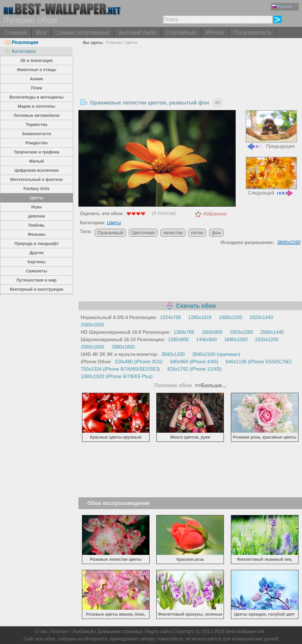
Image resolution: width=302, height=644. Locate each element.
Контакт (60, 631)
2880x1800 (123, 347)
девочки (36, 216)
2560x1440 (272, 332)
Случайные (181, 32)
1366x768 (184, 332)
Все (41, 32)
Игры (37, 207)
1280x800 (178, 340)
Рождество (36, 143)
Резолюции (21, 42)
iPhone (215, 32)
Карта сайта (159, 631)
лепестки (173, 233)
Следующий (271, 176)
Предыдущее (271, 129)
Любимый (83, 631)
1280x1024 (200, 317)
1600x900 (212, 332)
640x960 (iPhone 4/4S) (194, 362)
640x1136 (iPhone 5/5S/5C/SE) (258, 362)
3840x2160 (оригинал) (216, 354)
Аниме (36, 79)
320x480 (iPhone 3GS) (139, 362)
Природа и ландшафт (37, 243)
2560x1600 (92, 347)
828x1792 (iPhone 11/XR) (194, 369)
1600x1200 (230, 317)
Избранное (215, 214)
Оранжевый (110, 233)
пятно (197, 233)
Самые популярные (82, 32)
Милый (37, 161)
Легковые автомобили (37, 115)
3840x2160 (289, 242)
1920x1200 (266, 340)
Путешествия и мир (37, 280)
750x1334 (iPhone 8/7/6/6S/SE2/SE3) (120, 369)
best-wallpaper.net (245, 631)
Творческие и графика (37, 152)
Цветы (36, 198)
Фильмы (37, 234)
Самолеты (37, 271)
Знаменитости (37, 134)
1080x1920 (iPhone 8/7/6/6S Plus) (117, 376)
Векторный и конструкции (37, 289)
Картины (37, 262)
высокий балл (137, 32)
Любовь (37, 225)
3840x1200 (173, 354)
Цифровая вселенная (37, 170)
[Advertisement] (190, 91)
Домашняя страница (120, 631)
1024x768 (170, 317)
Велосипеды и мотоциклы (37, 97)
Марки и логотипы (36, 106)
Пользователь (252, 32)
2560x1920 (92, 325)
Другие (37, 253)
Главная (16, 32)
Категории (20, 51)
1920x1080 (241, 332)
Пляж (36, 88)
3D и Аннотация (37, 61)
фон (216, 233)
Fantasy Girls (37, 189)
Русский (282, 6)
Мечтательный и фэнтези (37, 179)
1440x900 (206, 340)
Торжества (36, 125)
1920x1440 (261, 317)
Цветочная (143, 233)
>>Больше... (210, 385)
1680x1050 (236, 340)
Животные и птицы (37, 70)
